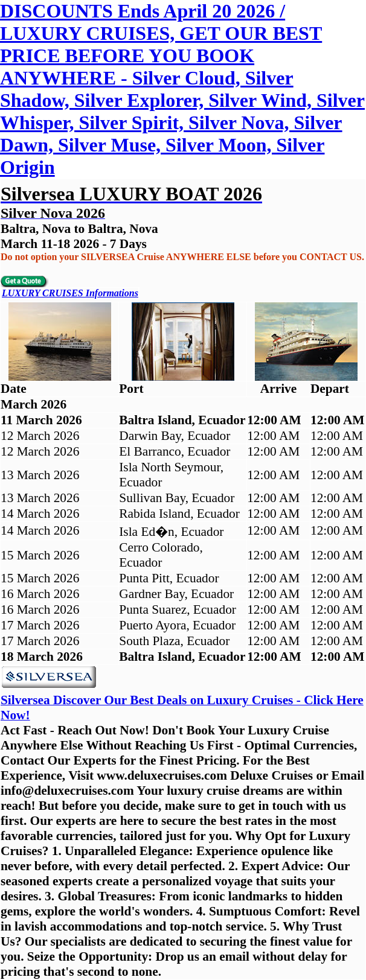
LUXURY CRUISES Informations (70, 293)
